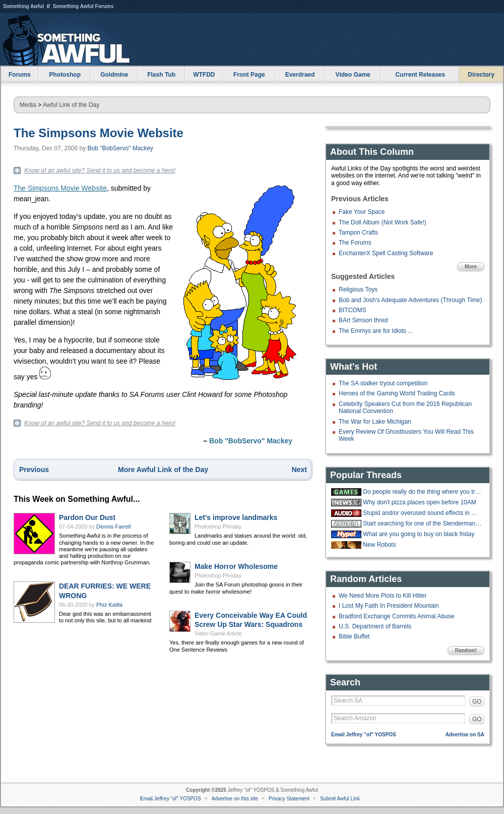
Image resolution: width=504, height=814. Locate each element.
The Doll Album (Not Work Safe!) (383, 222)
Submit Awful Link (340, 799)
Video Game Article (218, 633)
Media (28, 105)
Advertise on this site (235, 799)
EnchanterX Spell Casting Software (386, 253)
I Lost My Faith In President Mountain (389, 606)
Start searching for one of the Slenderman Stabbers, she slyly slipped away (422, 524)
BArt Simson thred (363, 320)
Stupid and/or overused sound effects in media (422, 513)
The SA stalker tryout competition (383, 383)
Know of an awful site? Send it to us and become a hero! (100, 170)
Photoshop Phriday (218, 527)
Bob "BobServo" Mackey (121, 148)
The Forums (355, 243)
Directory (481, 75)
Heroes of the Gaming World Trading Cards (397, 393)
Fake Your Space (362, 212)
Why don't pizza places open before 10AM (419, 502)
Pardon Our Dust (87, 517)
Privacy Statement (289, 799)
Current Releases (420, 75)
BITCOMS (353, 310)
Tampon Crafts (358, 232)
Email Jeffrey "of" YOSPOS (364, 735)
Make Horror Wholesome (236, 566)
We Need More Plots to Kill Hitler (383, 596)
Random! (466, 650)
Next (299, 470)
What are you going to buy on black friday (419, 534)
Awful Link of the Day (71, 105)
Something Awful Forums (83, 6)
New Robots (379, 545)
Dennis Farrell (113, 527)
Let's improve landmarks (236, 517)
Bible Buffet (354, 636)
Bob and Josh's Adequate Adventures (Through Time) (410, 300)
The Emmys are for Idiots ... (376, 331)
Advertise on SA (465, 735)
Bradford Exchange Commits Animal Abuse (396, 616)
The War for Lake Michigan (375, 422)
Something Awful (23, 6)
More (471, 267)
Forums (20, 75)
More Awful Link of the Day (163, 470)
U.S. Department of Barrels (375, 626)
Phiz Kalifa (109, 605)
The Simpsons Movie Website (99, 133)
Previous (34, 470)
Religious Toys (358, 289)
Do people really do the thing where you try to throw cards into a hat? (422, 492)
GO (477, 702)
